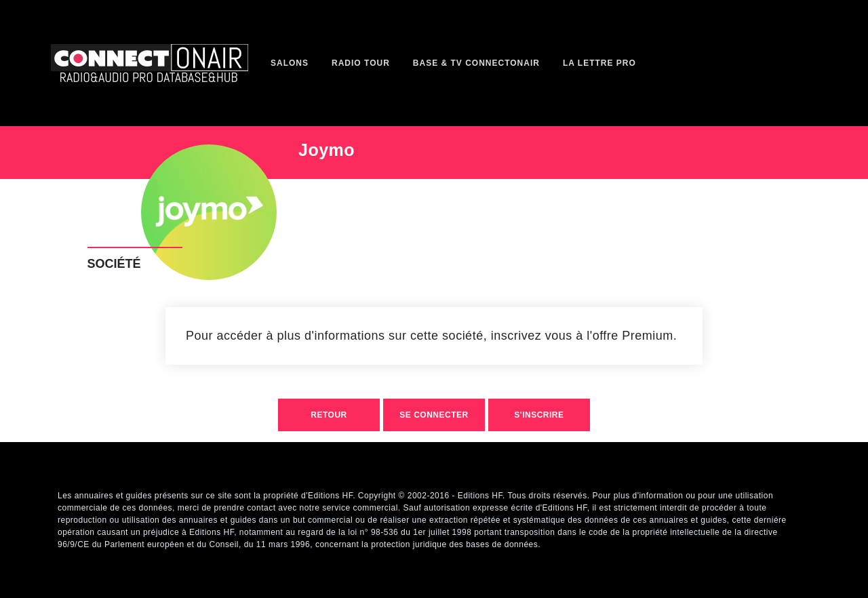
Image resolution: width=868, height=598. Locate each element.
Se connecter (434, 415)
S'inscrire (539, 415)
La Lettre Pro (599, 63)
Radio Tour (361, 63)
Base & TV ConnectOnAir (476, 63)
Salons (290, 63)
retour (329, 415)
